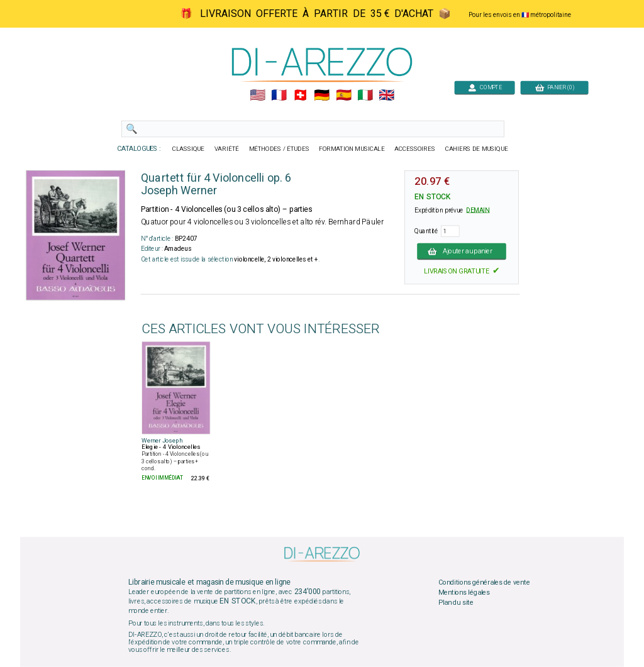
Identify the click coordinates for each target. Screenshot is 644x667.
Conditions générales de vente (484, 583)
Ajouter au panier (462, 251)
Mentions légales (464, 593)
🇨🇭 (300, 96)
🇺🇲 (258, 96)
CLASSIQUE (189, 149)
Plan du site (456, 602)
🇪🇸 (344, 96)
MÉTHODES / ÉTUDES (279, 149)
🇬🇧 (386, 96)
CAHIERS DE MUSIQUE (477, 149)
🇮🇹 (365, 96)
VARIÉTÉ (227, 149)
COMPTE (485, 87)
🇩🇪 (322, 96)
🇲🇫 (279, 96)
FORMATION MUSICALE (352, 149)
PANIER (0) (555, 87)
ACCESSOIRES (415, 149)
